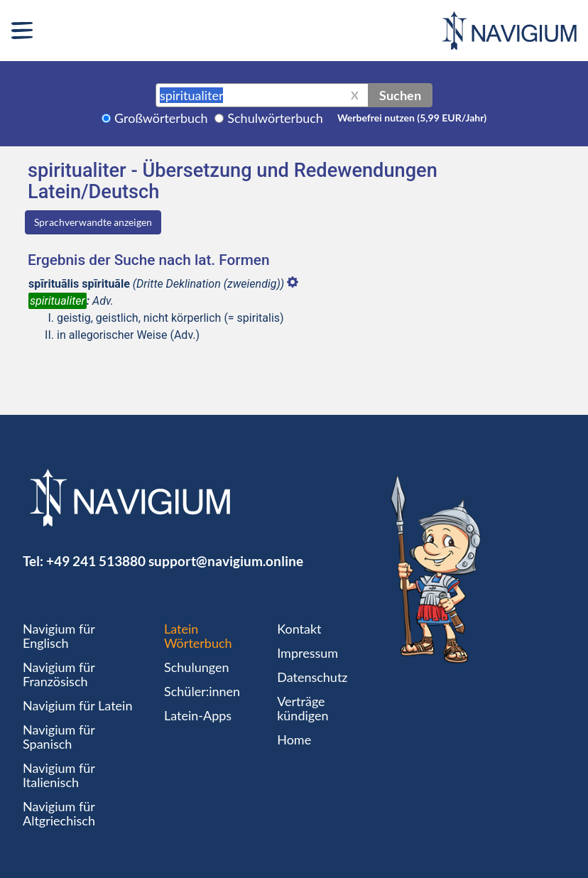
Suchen (400, 95)
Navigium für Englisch (59, 636)
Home (294, 739)
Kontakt (299, 629)
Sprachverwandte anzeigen (93, 222)
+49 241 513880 (96, 561)
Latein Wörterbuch (198, 636)
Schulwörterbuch (275, 118)
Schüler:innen (202, 691)
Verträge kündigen (303, 708)
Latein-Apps (198, 715)
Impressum (307, 653)
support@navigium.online (226, 561)
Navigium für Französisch (59, 674)
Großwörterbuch (161, 118)
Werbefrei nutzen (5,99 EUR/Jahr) (412, 118)
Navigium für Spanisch (59, 737)
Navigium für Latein (77, 705)
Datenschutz (312, 677)
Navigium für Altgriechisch (59, 813)
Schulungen (196, 667)
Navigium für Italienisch (59, 775)
